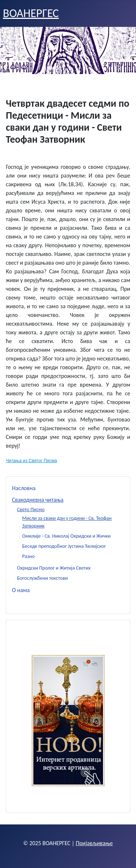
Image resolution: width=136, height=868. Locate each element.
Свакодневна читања (38, 500)
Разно (28, 556)
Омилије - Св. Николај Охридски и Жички (66, 536)
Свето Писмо (31, 510)
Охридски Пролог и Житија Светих (54, 568)
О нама (21, 590)
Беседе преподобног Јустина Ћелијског (64, 546)
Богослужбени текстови (42, 578)
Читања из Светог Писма (31, 461)
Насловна (24, 488)
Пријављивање (94, 843)
